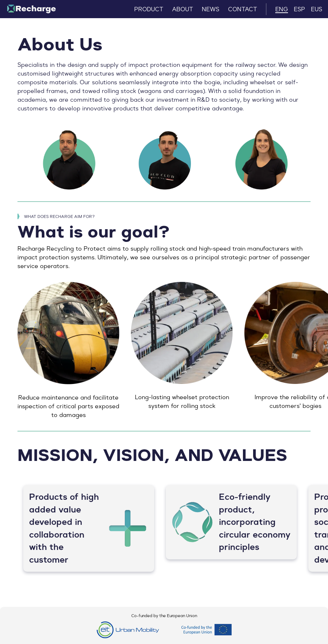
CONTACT (243, 9)
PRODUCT (149, 9)
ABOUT (183, 9)
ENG (282, 9)
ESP (299, 9)
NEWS (211, 9)
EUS (317, 9)
